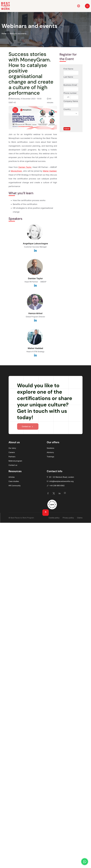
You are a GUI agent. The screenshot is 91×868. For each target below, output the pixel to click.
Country (67, 109)
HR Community (15, 486)
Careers (12, 452)
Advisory (50, 452)
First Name (68, 69)
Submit (67, 129)
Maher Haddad (50, 171)
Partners (12, 457)
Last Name (68, 77)
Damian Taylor (25, 167)
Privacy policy (68, 518)
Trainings (50, 457)
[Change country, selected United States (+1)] (67, 97)
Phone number (70, 93)
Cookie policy (54, 518)
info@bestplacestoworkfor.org (61, 481)
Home (4, 34)
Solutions (51, 448)
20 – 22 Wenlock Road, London (62, 477)
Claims (80, 518)
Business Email (70, 85)
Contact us (13, 465)
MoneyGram (16, 171)
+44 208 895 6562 (57, 486)
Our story (12, 448)
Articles (12, 477)
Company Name (71, 101)
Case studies (14, 481)
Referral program (15, 461)
